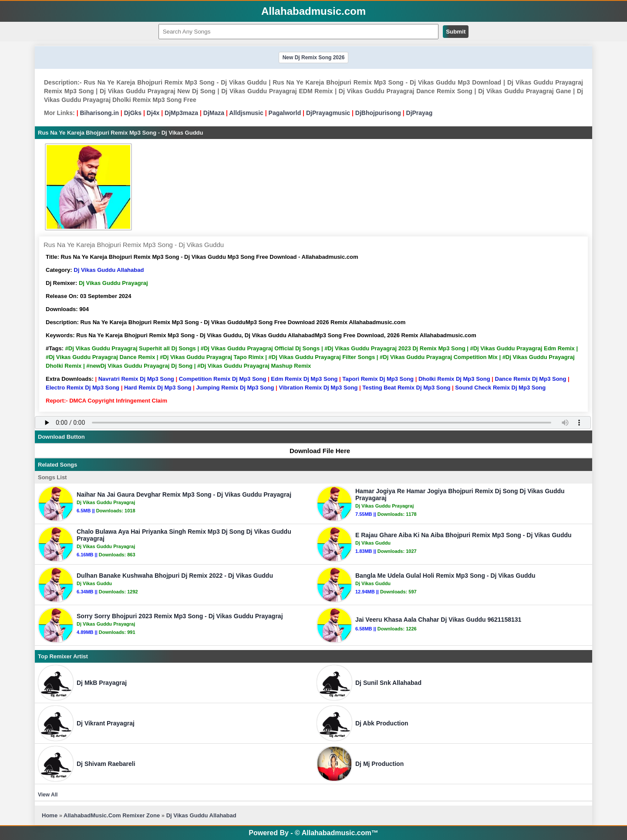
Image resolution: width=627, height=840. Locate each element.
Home (50, 815)
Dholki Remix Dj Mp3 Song (454, 379)
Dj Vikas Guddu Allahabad (109, 270)
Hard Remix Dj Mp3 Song (158, 388)
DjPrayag (420, 113)
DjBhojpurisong (378, 113)
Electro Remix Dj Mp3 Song (83, 388)
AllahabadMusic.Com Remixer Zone (113, 815)
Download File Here (316, 451)
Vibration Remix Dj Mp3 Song (318, 388)
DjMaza (214, 113)
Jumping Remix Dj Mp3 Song (235, 388)
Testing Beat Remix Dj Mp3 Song (406, 388)
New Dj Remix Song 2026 (314, 58)
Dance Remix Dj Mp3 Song (531, 379)
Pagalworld (285, 113)
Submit (456, 32)
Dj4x (153, 113)
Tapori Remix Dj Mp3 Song (378, 379)
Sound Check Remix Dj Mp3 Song (500, 388)
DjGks (133, 113)
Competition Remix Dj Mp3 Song (223, 379)
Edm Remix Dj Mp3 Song (304, 379)
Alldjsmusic (246, 113)
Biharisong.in (99, 113)
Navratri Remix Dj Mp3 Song (136, 379)
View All (48, 795)
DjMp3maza (181, 113)
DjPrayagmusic (328, 113)
